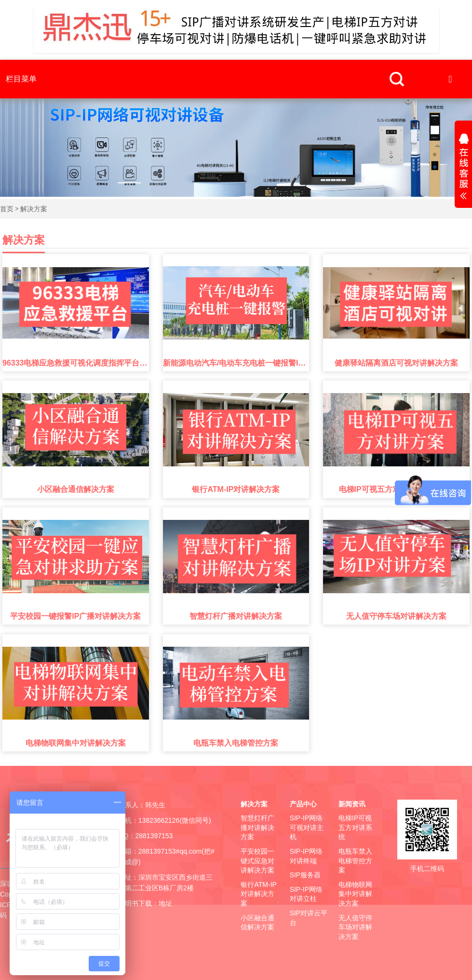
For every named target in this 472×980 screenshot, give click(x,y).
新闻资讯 (352, 804)
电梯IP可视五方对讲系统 (355, 827)
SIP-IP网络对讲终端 (306, 856)
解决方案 (34, 209)
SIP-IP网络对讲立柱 (306, 894)
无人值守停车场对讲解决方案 (355, 927)
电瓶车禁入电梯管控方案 (355, 861)
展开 (463, 168)
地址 (165, 903)
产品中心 (303, 804)
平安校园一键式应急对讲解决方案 (257, 861)
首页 (7, 209)
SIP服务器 (305, 875)
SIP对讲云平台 (309, 918)
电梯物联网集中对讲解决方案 (355, 894)
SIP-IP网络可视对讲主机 (307, 827)
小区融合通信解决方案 (257, 923)
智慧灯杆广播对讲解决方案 (257, 827)
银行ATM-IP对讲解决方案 (258, 894)
